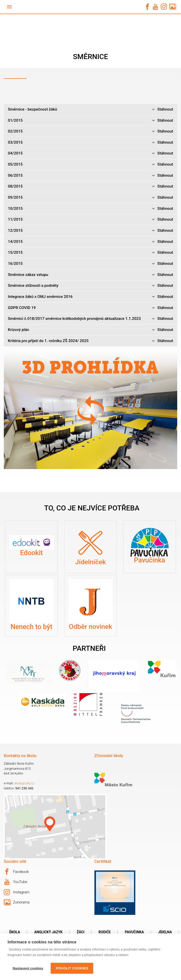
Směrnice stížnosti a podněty (90, 286)
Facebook (16, 872)
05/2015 (90, 164)
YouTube (16, 882)
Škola (15, 932)
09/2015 (90, 198)
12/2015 (90, 231)
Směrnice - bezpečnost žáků (90, 109)
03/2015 (90, 143)
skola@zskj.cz (24, 783)
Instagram (17, 892)
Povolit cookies (72, 968)
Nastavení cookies (28, 968)
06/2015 (90, 176)
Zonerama (17, 902)
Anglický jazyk (48, 932)
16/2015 (90, 264)
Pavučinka (134, 932)
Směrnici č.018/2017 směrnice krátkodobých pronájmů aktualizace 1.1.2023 (90, 319)
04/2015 (90, 153)
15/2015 (90, 253)
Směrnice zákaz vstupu (90, 275)
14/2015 (90, 242)
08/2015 (90, 186)
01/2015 (90, 121)
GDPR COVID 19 (90, 308)
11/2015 (90, 220)
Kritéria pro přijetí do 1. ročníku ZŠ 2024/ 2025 (90, 341)
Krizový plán (90, 330)
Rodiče (105, 932)
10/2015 (90, 209)
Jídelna (165, 932)
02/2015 (90, 131)
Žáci (81, 932)
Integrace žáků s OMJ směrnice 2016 (90, 297)
